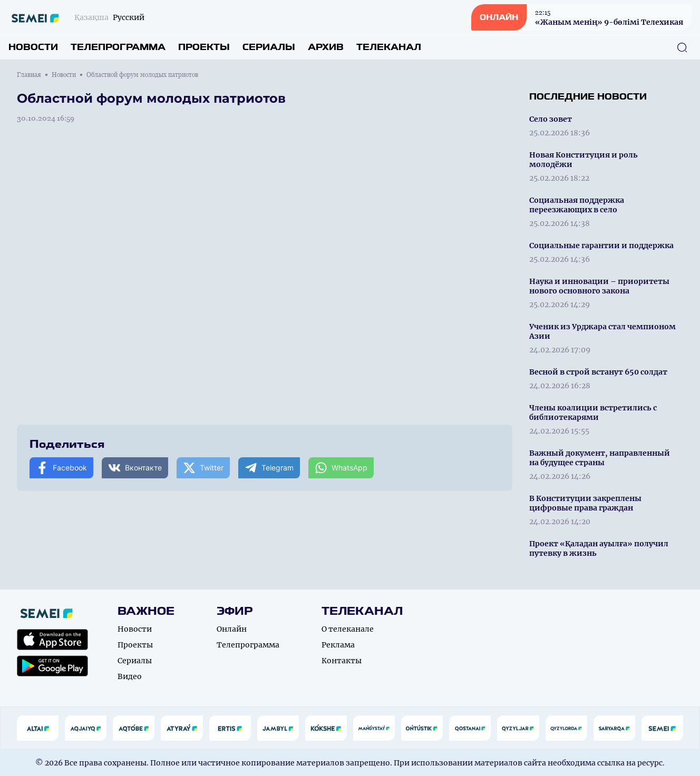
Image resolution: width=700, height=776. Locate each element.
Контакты (342, 661)
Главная (29, 75)
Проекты (204, 47)
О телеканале (348, 629)
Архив (326, 47)
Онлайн (232, 629)
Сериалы (269, 47)
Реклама (338, 645)
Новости (33, 47)
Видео (130, 676)
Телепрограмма (118, 47)
